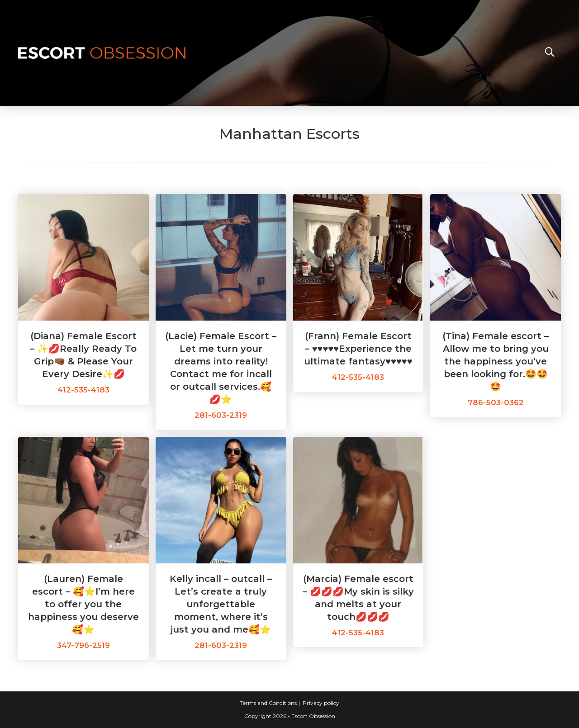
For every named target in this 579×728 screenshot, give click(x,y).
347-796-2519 (83, 645)
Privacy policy (321, 703)
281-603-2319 (221, 415)
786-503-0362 (496, 402)
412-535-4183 (83, 390)
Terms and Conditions (268, 703)
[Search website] (550, 53)
